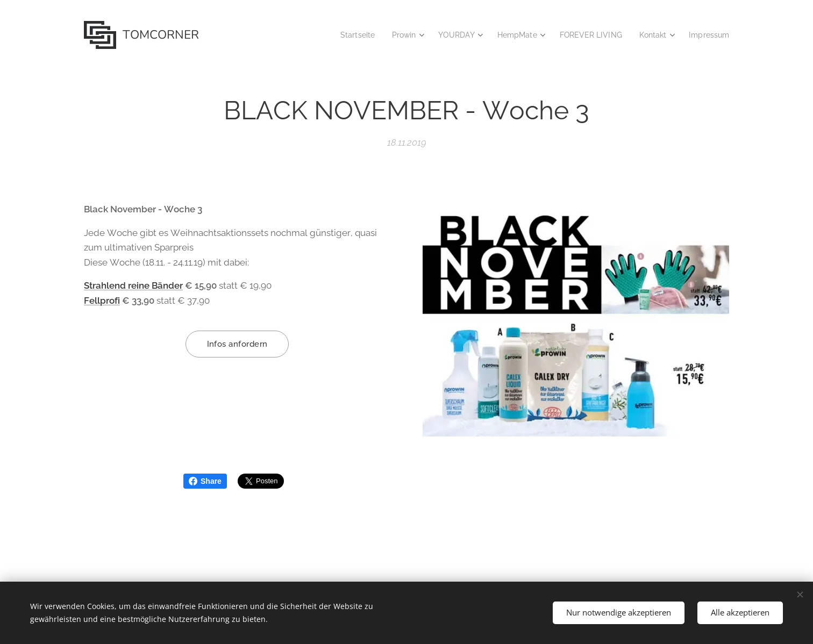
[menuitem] (342, 35)
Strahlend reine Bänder (133, 285)
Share (205, 481)
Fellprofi (102, 300)
